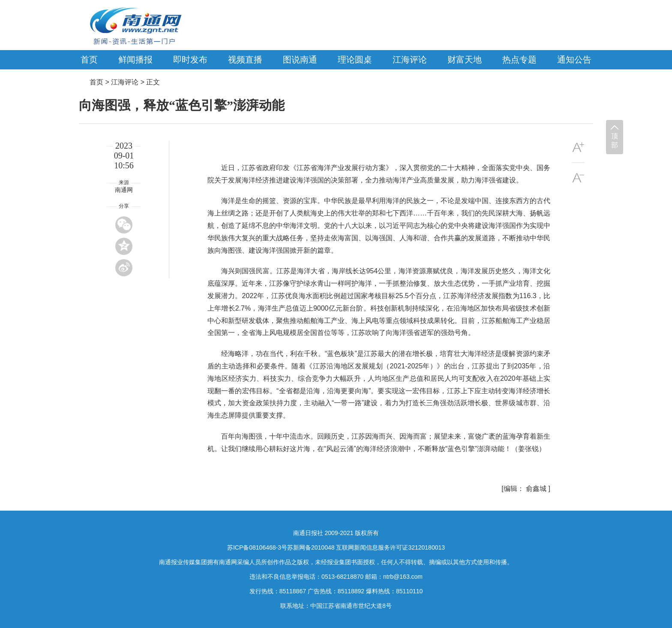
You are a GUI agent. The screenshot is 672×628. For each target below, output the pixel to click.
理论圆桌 (355, 60)
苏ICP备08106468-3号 (257, 547)
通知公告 (574, 60)
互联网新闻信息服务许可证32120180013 (390, 547)
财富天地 (465, 60)
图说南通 (300, 60)
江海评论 (410, 60)
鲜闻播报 (135, 60)
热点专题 (519, 60)
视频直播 (245, 60)
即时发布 (190, 60)
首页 (89, 60)
